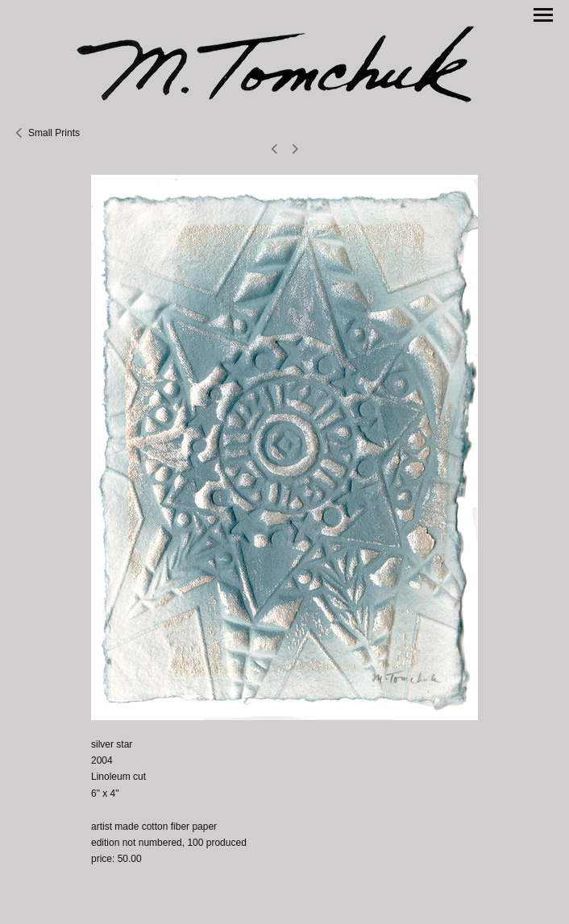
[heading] (284, 62)
